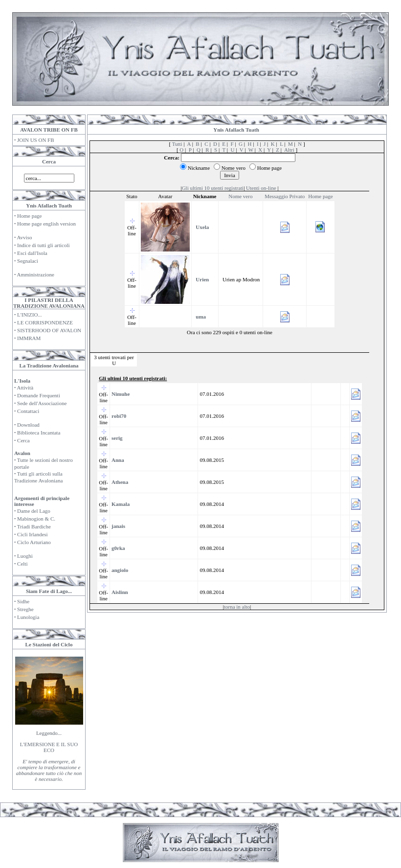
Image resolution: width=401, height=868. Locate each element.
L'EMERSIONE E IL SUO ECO (49, 747)
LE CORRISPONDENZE (45, 322)
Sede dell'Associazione (42, 403)
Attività (25, 388)
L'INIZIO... (30, 315)
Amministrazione (35, 274)
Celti (22, 564)
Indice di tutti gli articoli (44, 245)
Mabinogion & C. (36, 519)
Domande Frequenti (39, 395)
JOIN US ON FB (36, 140)
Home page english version (46, 224)
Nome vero (240, 196)
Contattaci (28, 411)
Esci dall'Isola (32, 253)
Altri (289, 150)
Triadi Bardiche (34, 526)
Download (28, 425)
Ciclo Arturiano (34, 542)
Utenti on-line (261, 188)
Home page (29, 216)
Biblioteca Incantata (39, 433)
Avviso (24, 237)
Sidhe (23, 601)
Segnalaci (28, 261)
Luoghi (25, 556)
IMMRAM (29, 338)
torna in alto (237, 607)
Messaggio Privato (285, 196)
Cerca (23, 440)
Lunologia (28, 617)
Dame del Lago (34, 511)
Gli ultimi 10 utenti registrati (213, 188)
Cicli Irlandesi (33, 534)
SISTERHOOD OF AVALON (49, 330)
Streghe (25, 609)
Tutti (177, 144)
